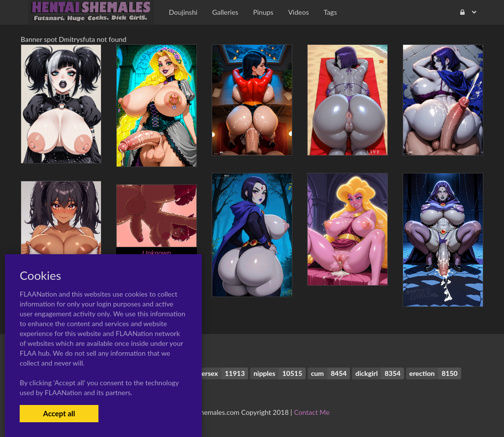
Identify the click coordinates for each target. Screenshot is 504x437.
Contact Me (312, 412)
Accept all (59, 413)
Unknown (157, 253)
